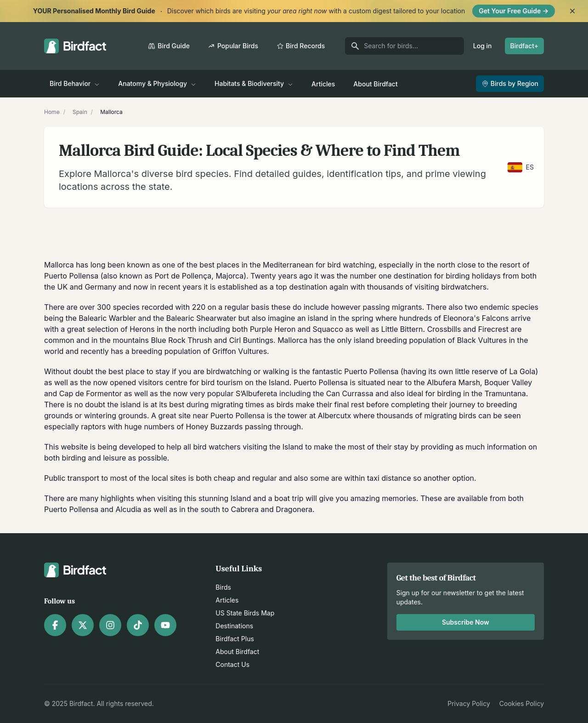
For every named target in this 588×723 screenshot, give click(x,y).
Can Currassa (350, 393)
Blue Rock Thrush (182, 340)
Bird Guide (169, 46)
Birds (223, 587)
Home (52, 112)
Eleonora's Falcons (476, 318)
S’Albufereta (257, 393)
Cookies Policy (522, 703)
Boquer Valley (508, 382)
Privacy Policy (469, 703)
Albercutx (334, 416)
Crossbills (444, 329)
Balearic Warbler (107, 318)
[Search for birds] (404, 46)
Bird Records (301, 46)
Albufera (441, 382)
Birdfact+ (524, 46)
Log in (483, 46)
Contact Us (232, 664)
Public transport (72, 478)
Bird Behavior (75, 83)
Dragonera (294, 509)
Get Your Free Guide (514, 11)
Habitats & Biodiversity (254, 83)
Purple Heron (273, 329)
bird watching (351, 265)
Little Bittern (402, 329)
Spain (80, 112)
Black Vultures (482, 340)
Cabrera (245, 509)
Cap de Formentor (91, 393)
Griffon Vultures (240, 351)
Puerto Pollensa (71, 276)
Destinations (234, 626)
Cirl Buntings (251, 340)
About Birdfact (375, 84)
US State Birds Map (245, 613)
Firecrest (493, 329)
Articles (323, 84)
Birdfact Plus (235, 639)
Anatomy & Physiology (157, 83)
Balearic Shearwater (201, 318)
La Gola (522, 371)
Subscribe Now (466, 622)
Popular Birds (233, 46)
